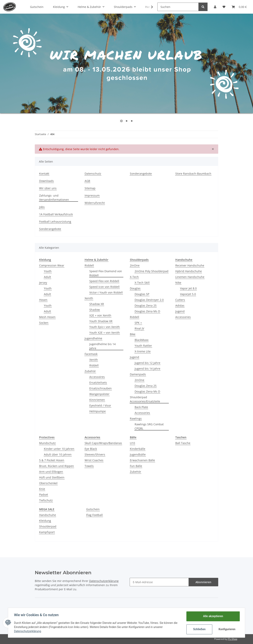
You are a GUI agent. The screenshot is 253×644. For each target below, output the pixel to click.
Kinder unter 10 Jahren (59, 449)
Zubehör (90, 371)
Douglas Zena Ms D (147, 311)
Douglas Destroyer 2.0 (149, 300)
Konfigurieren (227, 629)
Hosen (43, 300)
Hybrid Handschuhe (189, 271)
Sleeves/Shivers (95, 454)
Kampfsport (47, 532)
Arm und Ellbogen (51, 472)
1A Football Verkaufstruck (56, 214)
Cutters (180, 300)
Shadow (95, 310)
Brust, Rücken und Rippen (57, 466)
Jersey (43, 283)
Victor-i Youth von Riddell (106, 292)
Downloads (46, 181)
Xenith (89, 298)
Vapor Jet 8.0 (188, 288)
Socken (44, 323)
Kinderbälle (138, 449)
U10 (132, 443)
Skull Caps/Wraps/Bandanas (103, 443)
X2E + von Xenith (100, 315)
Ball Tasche (183, 443)
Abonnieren (203, 582)
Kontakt (44, 174)
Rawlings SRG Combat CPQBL (149, 426)
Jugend (135, 357)
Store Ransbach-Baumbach (193, 174)
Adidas (180, 306)
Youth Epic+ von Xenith (105, 327)
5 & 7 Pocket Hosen (52, 460)
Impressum (92, 195)
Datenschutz (93, 174)
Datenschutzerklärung (104, 581)
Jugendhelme (93, 338)
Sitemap (90, 188)
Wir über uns (48, 188)
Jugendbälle (138, 454)
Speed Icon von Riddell (104, 287)
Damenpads (138, 374)
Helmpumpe (98, 411)
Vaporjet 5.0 (188, 294)
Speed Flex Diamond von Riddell (106, 273)
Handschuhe (48, 515)
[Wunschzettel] (224, 7)
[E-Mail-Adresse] (159, 582)
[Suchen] (178, 7)
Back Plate (141, 407)
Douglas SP (142, 294)
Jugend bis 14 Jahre (147, 369)
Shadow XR (97, 304)
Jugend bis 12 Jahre (147, 363)
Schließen (199, 629)
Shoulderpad (48, 526)
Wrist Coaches (94, 460)
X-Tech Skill (142, 283)
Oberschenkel (48, 483)
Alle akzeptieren (213, 616)
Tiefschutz (46, 500)
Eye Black (91, 449)
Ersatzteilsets (98, 383)
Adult (47, 277)
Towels (89, 466)
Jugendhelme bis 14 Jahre (102, 346)
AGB (87, 181)
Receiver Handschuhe (190, 265)
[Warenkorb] (239, 7)
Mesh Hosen (47, 317)
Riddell (89, 265)
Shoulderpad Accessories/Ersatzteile (145, 399)
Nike (178, 283)
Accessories (142, 413)
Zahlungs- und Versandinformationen (54, 198)
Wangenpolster (99, 394)
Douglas (135, 288)
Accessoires (97, 377)
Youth (48, 271)
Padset (44, 495)
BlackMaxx (142, 340)
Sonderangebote (141, 174)
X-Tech (134, 277)
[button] (215, 7)
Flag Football (94, 515)
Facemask (91, 354)
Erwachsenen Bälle (142, 460)
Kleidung (45, 521)
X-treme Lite (143, 351)
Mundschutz (47, 443)
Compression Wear (52, 265)
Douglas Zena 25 (146, 306)
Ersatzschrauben (101, 388)
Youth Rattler (143, 346)
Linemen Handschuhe (190, 277)
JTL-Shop (232, 639)
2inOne (135, 265)
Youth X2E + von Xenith (105, 333)
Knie (42, 489)
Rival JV (139, 328)
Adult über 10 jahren (58, 454)
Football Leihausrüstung (55, 222)
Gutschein (93, 509)
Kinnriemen (97, 400)
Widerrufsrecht (95, 203)
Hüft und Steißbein (52, 477)
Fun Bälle (136, 466)
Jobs (42, 207)
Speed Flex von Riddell (104, 281)
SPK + (138, 323)
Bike (133, 334)
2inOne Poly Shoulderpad (152, 271)
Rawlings (136, 419)
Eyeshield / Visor (100, 405)
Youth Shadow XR (101, 321)
